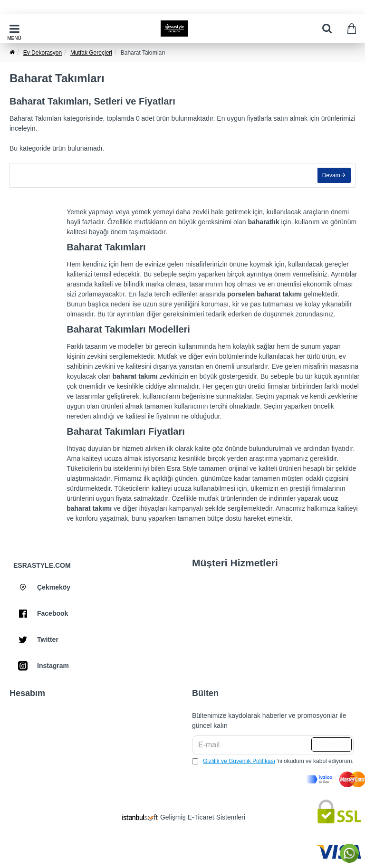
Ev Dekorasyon (43, 53)
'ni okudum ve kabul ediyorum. (273, 761)
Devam (331, 176)
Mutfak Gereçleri (91, 53)
